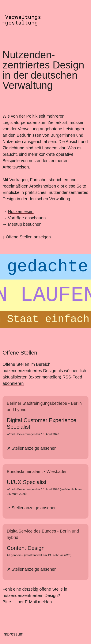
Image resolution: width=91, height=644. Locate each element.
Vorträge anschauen (27, 218)
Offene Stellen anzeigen (28, 237)
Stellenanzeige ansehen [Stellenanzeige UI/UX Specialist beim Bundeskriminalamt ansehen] (34, 508)
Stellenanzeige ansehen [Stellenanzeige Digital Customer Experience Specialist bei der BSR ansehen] (34, 448)
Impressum (13, 634)
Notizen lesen (21, 211)
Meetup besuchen (25, 224)
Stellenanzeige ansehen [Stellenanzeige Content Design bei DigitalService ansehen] (34, 569)
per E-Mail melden (35, 602)
